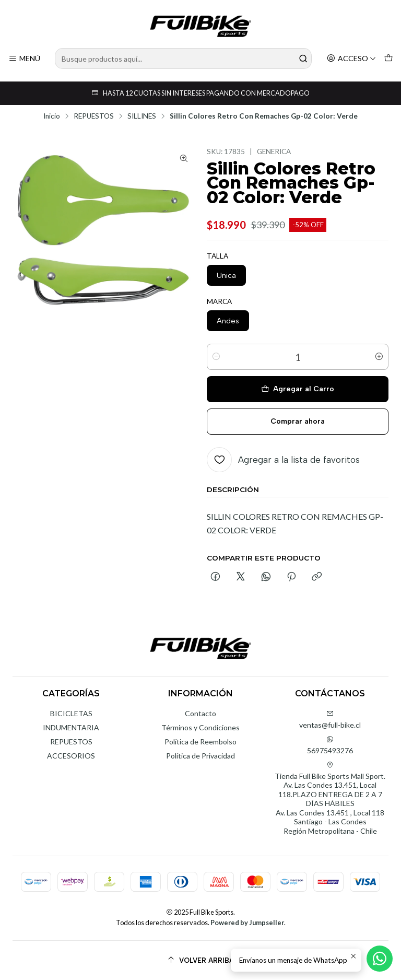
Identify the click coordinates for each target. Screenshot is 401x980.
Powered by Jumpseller (247, 923)
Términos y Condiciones (200, 727)
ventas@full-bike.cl (330, 720)
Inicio (52, 116)
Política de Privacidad (200, 756)
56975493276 (330, 745)
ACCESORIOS (71, 756)
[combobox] (183, 59)
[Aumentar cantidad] (379, 357)
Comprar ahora (298, 421)
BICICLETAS (71, 713)
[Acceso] (351, 59)
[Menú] (24, 59)
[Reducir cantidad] (216, 357)
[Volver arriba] (200, 960)
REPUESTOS (94, 116)
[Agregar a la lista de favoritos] (283, 460)
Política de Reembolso (200, 742)
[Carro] (388, 59)
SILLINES (142, 116)
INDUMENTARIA (71, 727)
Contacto (200, 713)
